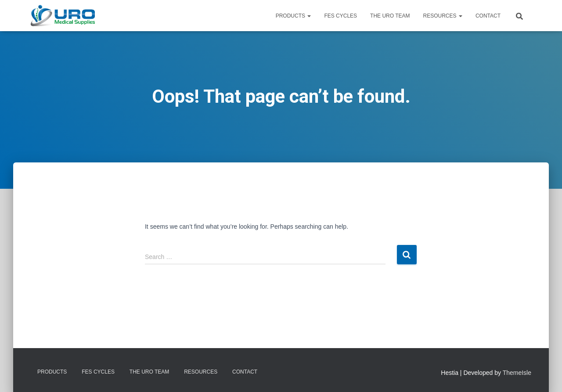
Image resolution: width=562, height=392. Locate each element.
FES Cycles (340, 16)
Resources (443, 16)
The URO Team (390, 16)
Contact (488, 16)
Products (294, 16)
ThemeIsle (517, 373)
